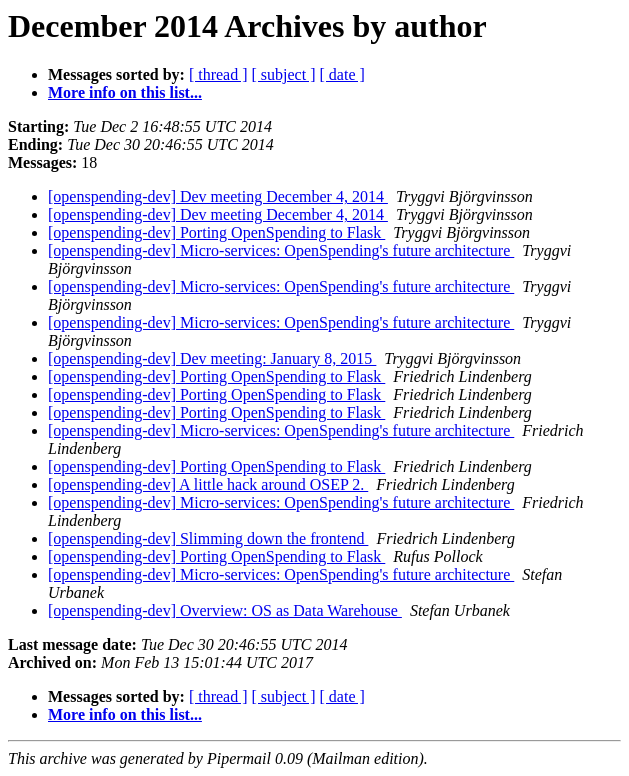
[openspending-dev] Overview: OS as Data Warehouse (225, 610)
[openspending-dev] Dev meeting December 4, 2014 (218, 196)
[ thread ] (218, 74)
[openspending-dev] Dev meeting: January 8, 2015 (212, 358)
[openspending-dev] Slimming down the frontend (208, 538)
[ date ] (342, 74)
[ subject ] (284, 74)
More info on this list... (125, 92)
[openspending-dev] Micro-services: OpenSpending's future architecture (281, 250)
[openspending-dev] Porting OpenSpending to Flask (216, 232)
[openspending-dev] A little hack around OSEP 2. (208, 484)
